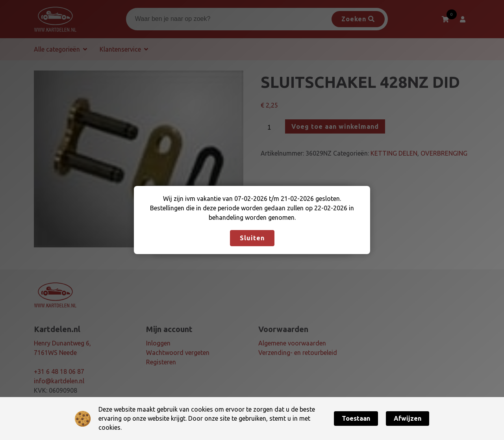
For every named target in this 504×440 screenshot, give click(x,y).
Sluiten (252, 238)
